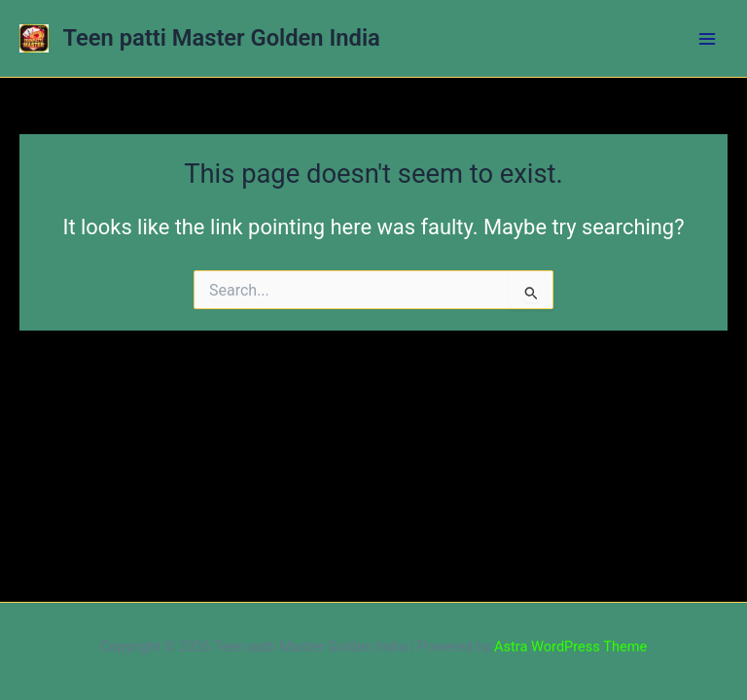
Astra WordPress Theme (570, 647)
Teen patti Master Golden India (222, 38)
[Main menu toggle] (707, 39)
